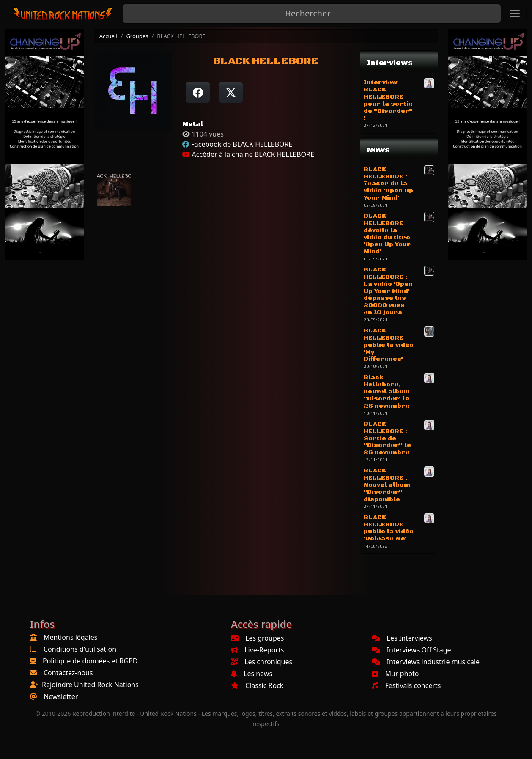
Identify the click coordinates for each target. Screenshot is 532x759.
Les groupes (257, 638)
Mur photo (395, 674)
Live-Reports (257, 650)
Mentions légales (71, 637)
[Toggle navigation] (515, 14)
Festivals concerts (406, 685)
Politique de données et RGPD (90, 661)
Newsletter (61, 696)
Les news (252, 674)
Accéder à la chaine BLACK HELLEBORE (248, 154)
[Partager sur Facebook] (198, 93)
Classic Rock (257, 685)
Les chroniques (262, 662)
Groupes (137, 36)
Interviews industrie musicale (426, 662)
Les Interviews (402, 638)
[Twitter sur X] (231, 93)
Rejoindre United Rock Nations (90, 685)
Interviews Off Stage (411, 650)
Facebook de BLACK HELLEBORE (241, 144)
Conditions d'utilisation (80, 649)
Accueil (108, 36)
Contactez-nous (68, 673)
